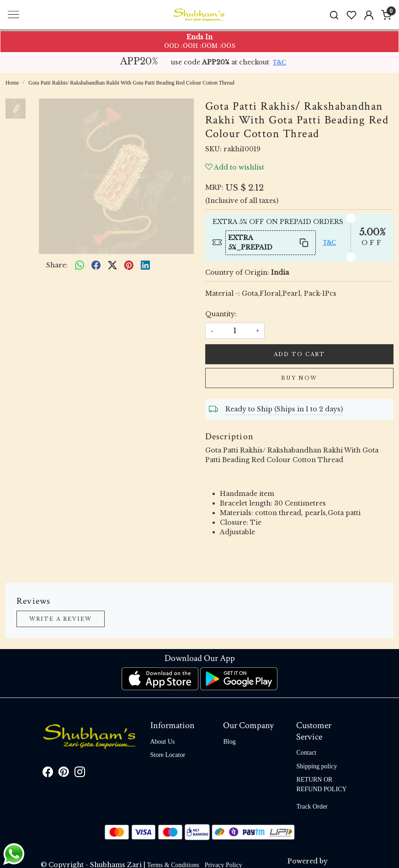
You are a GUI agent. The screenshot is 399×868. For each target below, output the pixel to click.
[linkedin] (145, 266)
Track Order (312, 807)
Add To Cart (299, 354)
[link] (334, 15)
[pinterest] (129, 266)
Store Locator (168, 755)
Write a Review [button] (61, 619)
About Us (163, 742)
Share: (57, 265)
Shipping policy (317, 766)
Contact (306, 753)
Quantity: (221, 314)
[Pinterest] (64, 774)
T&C (279, 62)
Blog (229, 742)
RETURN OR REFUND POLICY (321, 784)
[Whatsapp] (80, 266)
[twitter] (112, 266)
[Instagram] (80, 774)
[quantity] (235, 331)
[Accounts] (369, 15)
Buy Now (299, 378)
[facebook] (96, 266)
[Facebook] (48, 774)
